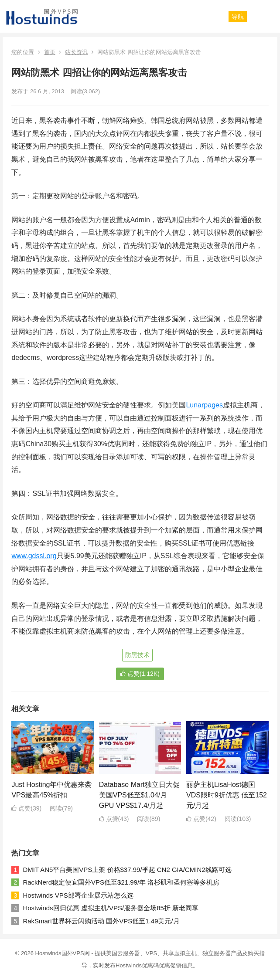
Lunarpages (204, 405)
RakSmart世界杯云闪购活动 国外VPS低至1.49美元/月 (101, 921)
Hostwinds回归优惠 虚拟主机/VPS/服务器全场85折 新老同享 (111, 908)
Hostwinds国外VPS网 (63, 953)
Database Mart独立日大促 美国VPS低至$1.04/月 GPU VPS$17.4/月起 (139, 795)
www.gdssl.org (34, 556)
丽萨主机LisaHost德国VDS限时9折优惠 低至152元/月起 (227, 795)
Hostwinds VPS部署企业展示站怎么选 (78, 895)
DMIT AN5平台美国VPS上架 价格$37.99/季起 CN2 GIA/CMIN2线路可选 (127, 870)
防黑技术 (137, 655)
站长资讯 (76, 52)
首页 (50, 52)
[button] (238, 17)
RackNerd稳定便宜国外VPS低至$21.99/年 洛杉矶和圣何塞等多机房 (121, 882)
